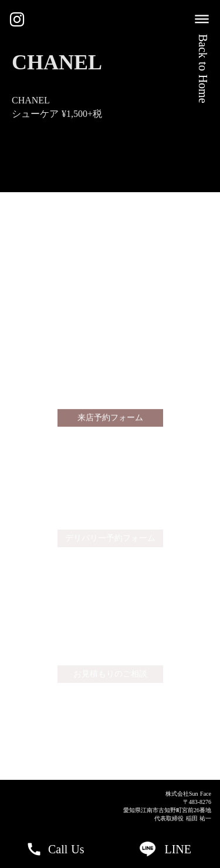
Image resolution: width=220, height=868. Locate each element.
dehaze (202, 19)
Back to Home (203, 69)
